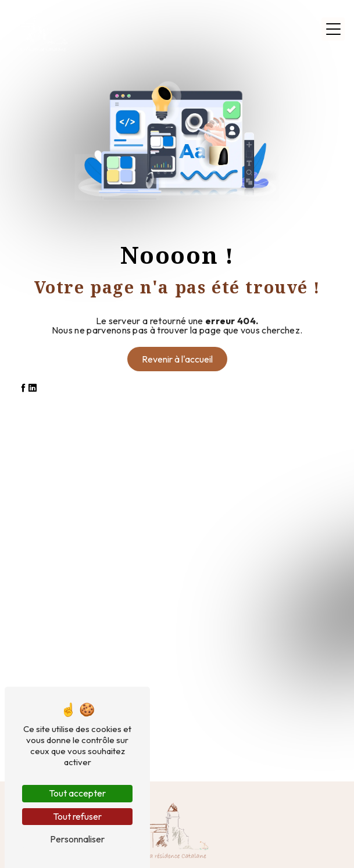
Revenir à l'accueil (177, 359)
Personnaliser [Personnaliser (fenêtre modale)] (77, 839)
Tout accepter (77, 793)
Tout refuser (77, 816)
